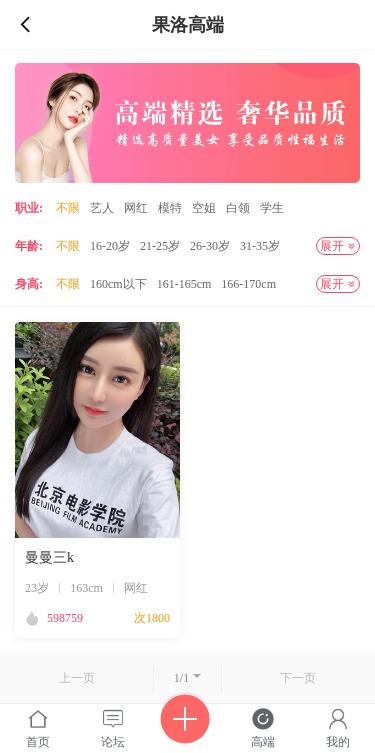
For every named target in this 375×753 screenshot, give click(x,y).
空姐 (204, 208)
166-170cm (248, 284)
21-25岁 (160, 246)
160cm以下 (118, 284)
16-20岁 (110, 246)
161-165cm (184, 284)
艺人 (102, 208)
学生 (272, 208)
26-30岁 (210, 246)
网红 (136, 208)
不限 (68, 208)
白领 (238, 208)
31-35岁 (260, 246)
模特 (170, 208)
